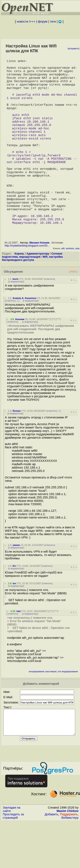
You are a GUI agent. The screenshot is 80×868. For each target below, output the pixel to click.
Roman (17, 452)
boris (15, 320)
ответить (50, 320)
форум (43, 21)
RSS (73, 313)
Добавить (51, 861)
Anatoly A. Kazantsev (25, 339)
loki (18, 652)
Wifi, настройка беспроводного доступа (32, 300)
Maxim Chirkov (68, 857)
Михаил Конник (39, 284)
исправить (73, 49)
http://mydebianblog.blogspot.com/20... (27, 287)
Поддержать (69, 861)
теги (53, 21)
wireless (70, 290)
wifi (63, 290)
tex (14, 625)
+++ (33, 21)
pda (77, 290)
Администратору (38, 295)
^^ (54, 360)
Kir (14, 607)
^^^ (59, 360)
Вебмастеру (70, 864)
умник (16, 586)
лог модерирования (68, 713)
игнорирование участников (43, 713)
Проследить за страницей (13, 862)
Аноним (20, 360)
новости (23, 21)
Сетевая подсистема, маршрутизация (32, 296)
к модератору (16, 323)
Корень (19, 295)
